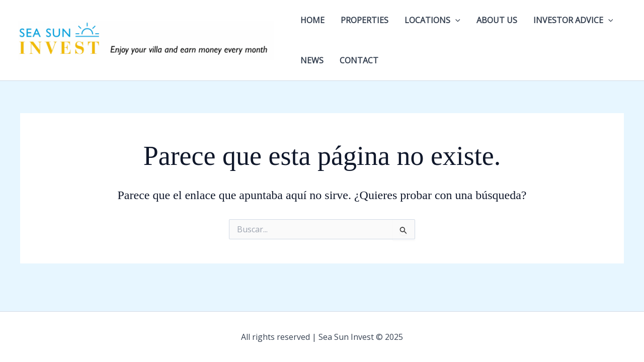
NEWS (312, 60)
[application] (455, 20)
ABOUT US (497, 20)
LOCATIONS (432, 20)
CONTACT (359, 60)
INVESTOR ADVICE (573, 20)
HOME (312, 20)
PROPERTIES (365, 20)
